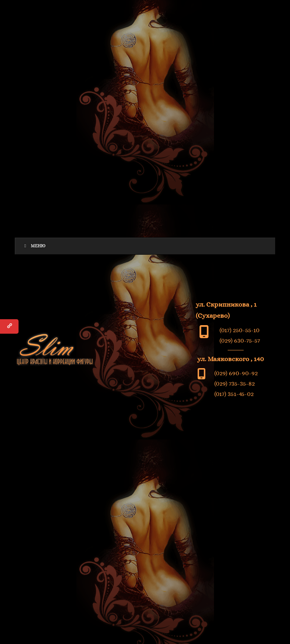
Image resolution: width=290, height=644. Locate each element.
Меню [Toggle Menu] (34, 246)
